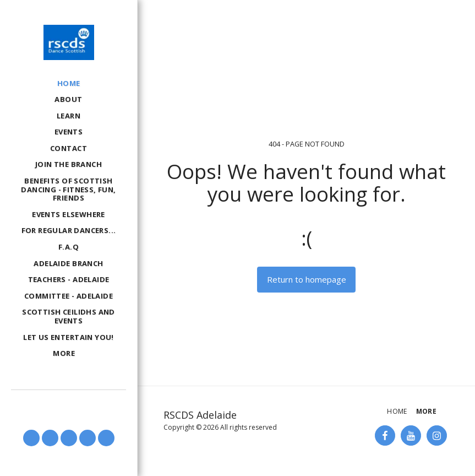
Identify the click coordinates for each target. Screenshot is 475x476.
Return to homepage (307, 279)
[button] (31, 438)
